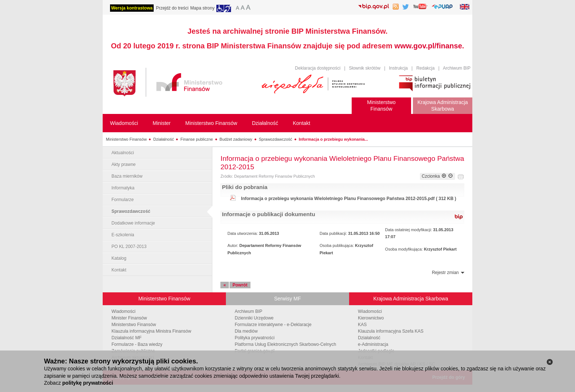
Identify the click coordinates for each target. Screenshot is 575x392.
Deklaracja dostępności (318, 68)
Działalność (164, 139)
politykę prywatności (88, 383)
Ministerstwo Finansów (126, 139)
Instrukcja (398, 68)
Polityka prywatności (255, 338)
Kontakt (119, 270)
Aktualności (123, 153)
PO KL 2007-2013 (129, 247)
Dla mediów (246, 331)
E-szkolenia (123, 235)
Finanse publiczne (197, 139)
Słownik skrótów (365, 68)
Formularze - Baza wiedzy (137, 344)
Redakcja (425, 68)
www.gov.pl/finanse (428, 46)
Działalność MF (127, 338)
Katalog (119, 258)
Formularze (123, 200)
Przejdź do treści (172, 8)
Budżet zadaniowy (236, 139)
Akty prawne (124, 164)
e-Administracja (373, 344)
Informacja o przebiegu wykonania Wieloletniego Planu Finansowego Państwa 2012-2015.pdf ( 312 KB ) (349, 199)
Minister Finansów (129, 318)
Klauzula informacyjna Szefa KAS (391, 331)
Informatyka (123, 188)
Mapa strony (202, 8)
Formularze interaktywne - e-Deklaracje (273, 325)
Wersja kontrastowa (132, 8)
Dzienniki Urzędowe (254, 318)
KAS (362, 325)
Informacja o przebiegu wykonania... (334, 139)
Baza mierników (127, 176)
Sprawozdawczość (276, 139)
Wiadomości (123, 311)
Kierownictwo (371, 318)
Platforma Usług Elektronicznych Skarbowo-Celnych (285, 344)
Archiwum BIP (457, 68)
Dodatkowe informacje (133, 223)
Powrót (240, 285)
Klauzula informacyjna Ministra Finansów (151, 331)
